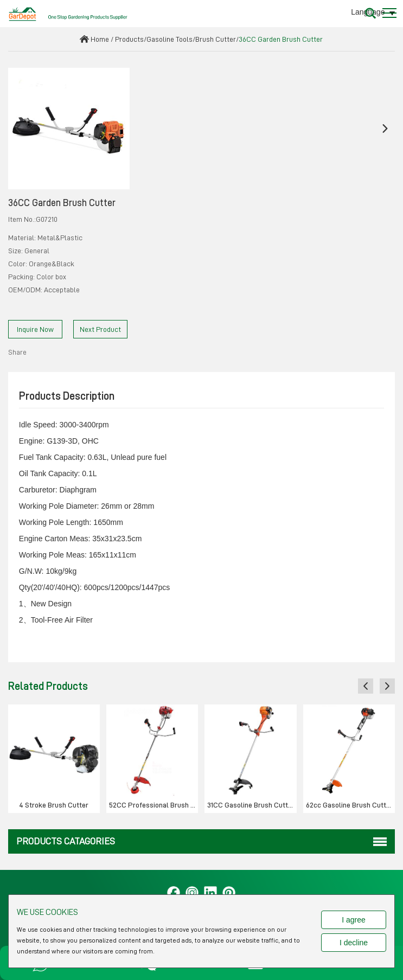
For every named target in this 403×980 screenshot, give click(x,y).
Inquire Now (35, 329)
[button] (18, 129)
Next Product (100, 329)
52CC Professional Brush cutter (153, 805)
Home (100, 39)
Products (129, 39)
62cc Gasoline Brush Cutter (349, 805)
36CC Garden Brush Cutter (281, 39)
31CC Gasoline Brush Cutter (251, 805)
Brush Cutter (216, 39)
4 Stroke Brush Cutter (54, 805)
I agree (354, 920)
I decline (354, 943)
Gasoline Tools (169, 39)
